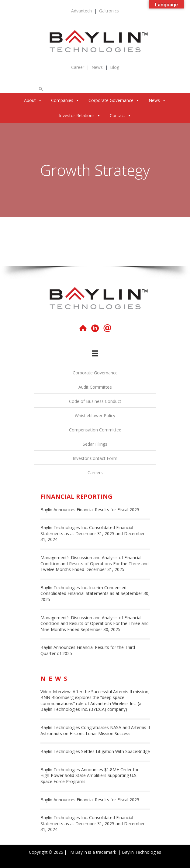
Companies (65, 100)
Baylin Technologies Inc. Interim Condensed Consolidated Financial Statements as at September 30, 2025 (95, 593)
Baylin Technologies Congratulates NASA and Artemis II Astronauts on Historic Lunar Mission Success (95, 730)
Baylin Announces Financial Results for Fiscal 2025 (90, 510)
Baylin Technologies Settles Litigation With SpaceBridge (95, 751)
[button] (41, 89)
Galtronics (109, 11)
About (33, 100)
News (97, 67)
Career (78, 67)
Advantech (81, 11)
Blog (115, 67)
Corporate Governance (114, 100)
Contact (121, 115)
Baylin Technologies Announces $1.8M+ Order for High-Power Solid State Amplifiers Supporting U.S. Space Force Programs (90, 775)
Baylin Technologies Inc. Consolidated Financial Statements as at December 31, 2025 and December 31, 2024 (93, 533)
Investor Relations (80, 115)
